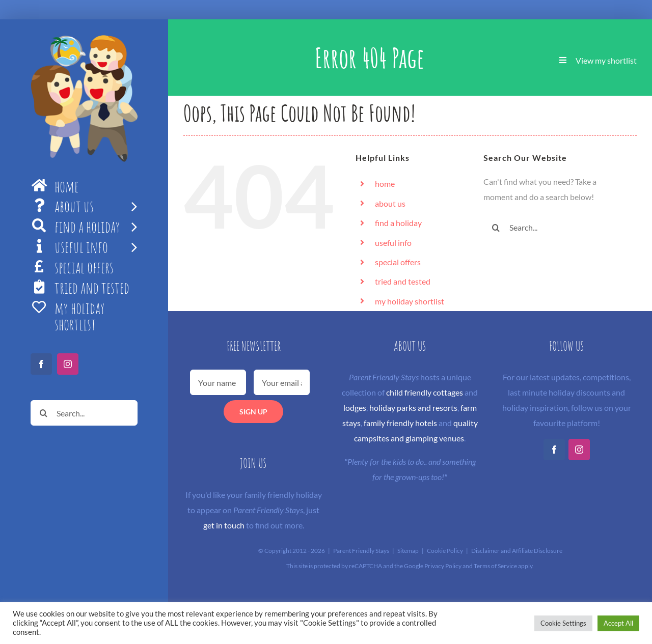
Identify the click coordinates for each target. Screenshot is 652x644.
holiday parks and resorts (413, 408)
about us (390, 203)
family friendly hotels (400, 423)
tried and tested (403, 281)
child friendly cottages (425, 392)
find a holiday (398, 223)
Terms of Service (495, 566)
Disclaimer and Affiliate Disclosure (517, 551)
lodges (355, 408)
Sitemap (408, 551)
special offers (398, 262)
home (385, 184)
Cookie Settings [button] (563, 623)
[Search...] (84, 413)
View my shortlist (606, 60)
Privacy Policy (443, 566)
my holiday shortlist (410, 301)
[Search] (43, 413)
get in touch (224, 525)
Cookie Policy (445, 551)
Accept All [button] (618, 623)
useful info (393, 243)
